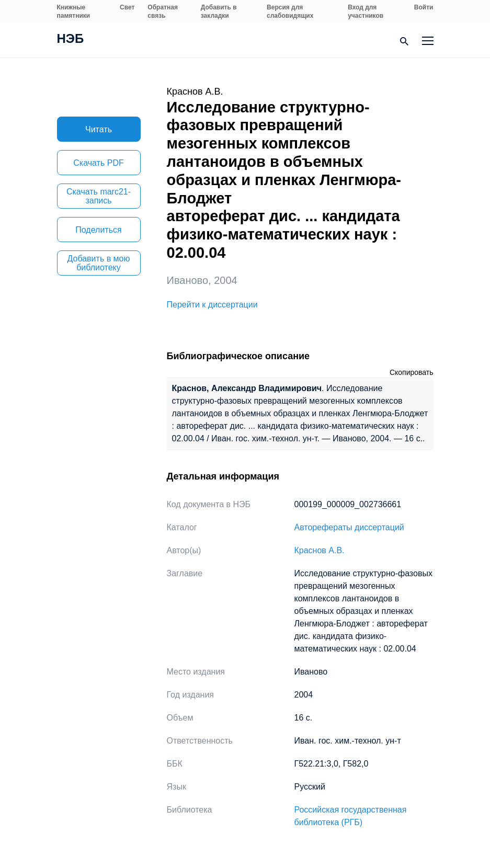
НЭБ (71, 40)
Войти (424, 7)
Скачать (98, 163)
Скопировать (412, 372)
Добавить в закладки (219, 12)
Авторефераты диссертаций (349, 527)
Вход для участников (366, 12)
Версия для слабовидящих (290, 12)
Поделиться (98, 230)
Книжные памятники (74, 12)
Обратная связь (163, 12)
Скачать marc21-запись (99, 196)
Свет (127, 7)
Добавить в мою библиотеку (99, 263)
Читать (99, 129)
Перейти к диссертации (212, 305)
